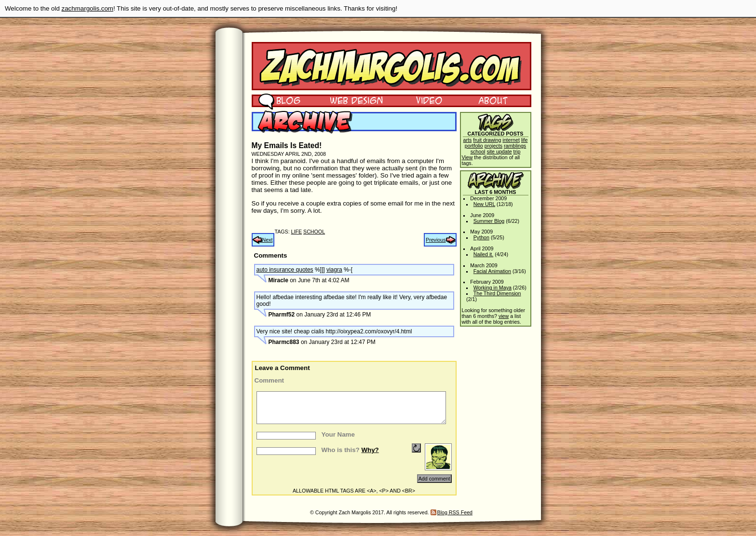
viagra (334, 270)
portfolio (474, 146)
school (314, 232)
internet (511, 140)
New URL (484, 204)
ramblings (515, 146)
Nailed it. (483, 254)
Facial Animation (492, 271)
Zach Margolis (391, 66)
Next (268, 240)
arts (468, 140)
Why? (370, 450)
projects (493, 146)
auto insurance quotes (285, 270)
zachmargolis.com (88, 8)
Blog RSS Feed (455, 512)
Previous (436, 240)
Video (423, 100)
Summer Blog (489, 221)
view (504, 316)
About (493, 100)
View (467, 157)
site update (499, 151)
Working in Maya (493, 288)
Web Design (349, 100)
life (297, 232)
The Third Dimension (497, 293)
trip (517, 151)
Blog (279, 100)
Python (481, 237)
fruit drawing (487, 140)
